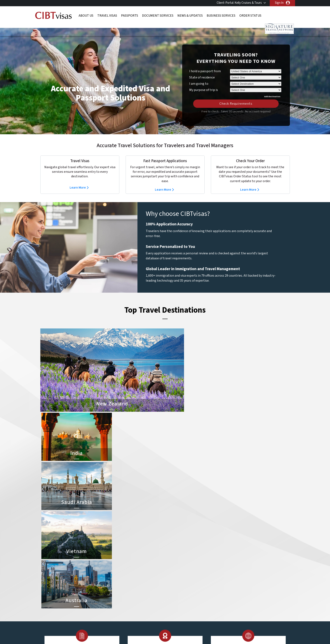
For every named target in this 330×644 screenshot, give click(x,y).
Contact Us (230, 558)
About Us (86, 16)
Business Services (221, 16)
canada (115, 563)
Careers (223, 614)
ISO (78, 631)
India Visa (172, 558)
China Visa (173, 553)
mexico (140, 581)
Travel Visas (107, 16)
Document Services (158, 16)
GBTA (252, 631)
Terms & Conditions (180, 614)
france (114, 572)
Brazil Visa (173, 567)
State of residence (202, 71)
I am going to (199, 77)
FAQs (133, 614)
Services (206, 614)
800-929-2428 (263, 527)
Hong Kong (117, 577)
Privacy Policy (152, 614)
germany (141, 572)
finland (140, 567)
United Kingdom (121, 600)
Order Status (250, 16)
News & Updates (190, 16)
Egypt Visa (173, 586)
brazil (139, 558)
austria (140, 553)
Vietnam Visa (174, 563)
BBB (121, 631)
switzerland (143, 595)
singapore (117, 591)
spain (138, 591)
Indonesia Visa (175, 577)
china (139, 563)
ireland (139, 577)
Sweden (115, 595)
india (113, 581)
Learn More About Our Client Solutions (97, 614)
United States (144, 600)
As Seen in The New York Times (209, 631)
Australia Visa (175, 572)
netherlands (118, 586)
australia (116, 553)
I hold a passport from (205, 65)
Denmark (116, 567)
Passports (130, 16)
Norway (140, 586)
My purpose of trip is (204, 83)
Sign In (279, 3)
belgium (115, 558)
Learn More (78, 181)
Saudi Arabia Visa (177, 581)
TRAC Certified (165, 631)
